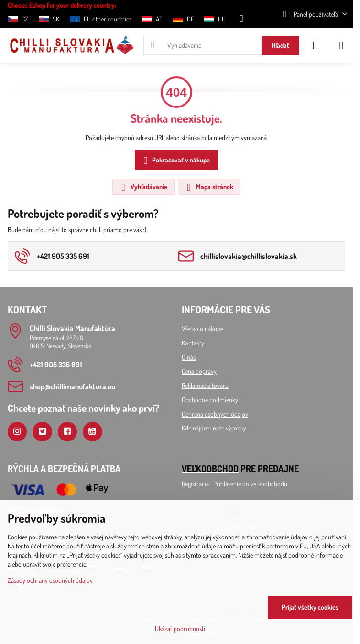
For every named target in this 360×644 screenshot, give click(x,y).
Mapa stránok (209, 187)
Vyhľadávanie (143, 187)
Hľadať (280, 45)
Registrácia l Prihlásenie (211, 484)
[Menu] (341, 45)
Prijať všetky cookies (310, 607)
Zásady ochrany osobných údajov (50, 580)
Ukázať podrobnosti (180, 628)
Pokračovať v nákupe (175, 161)
